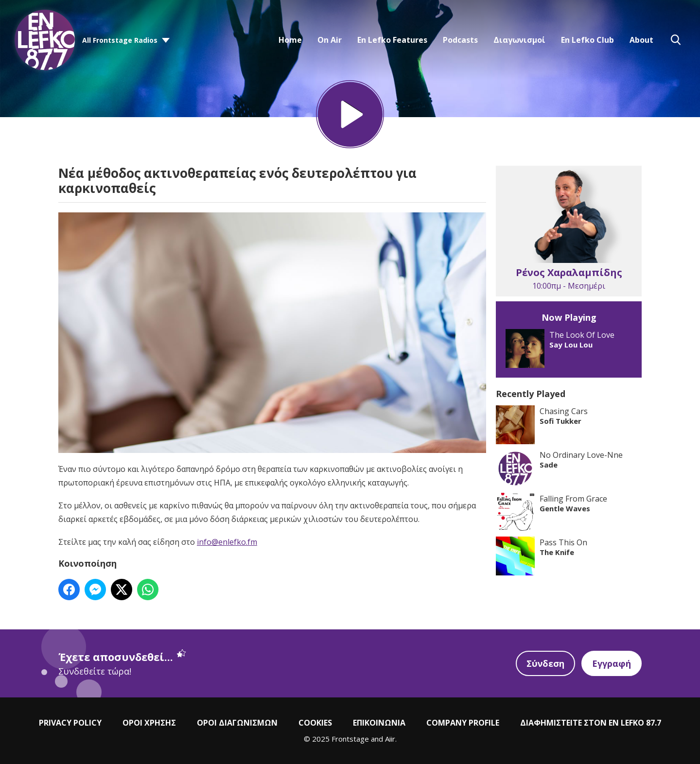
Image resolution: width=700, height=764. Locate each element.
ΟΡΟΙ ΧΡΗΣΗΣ (149, 723)
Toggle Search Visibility (676, 40)
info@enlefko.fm (227, 542)
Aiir (390, 739)
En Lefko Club (587, 40)
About (641, 40)
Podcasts (460, 40)
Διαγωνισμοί (519, 40)
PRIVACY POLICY (70, 723)
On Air (330, 40)
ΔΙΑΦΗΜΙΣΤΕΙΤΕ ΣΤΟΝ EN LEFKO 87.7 (591, 723)
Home (290, 40)
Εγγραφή (612, 663)
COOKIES (315, 723)
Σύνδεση (545, 663)
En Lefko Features (392, 40)
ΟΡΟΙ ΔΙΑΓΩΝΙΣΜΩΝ (237, 723)
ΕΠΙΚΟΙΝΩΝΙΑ (379, 723)
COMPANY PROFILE (463, 723)
